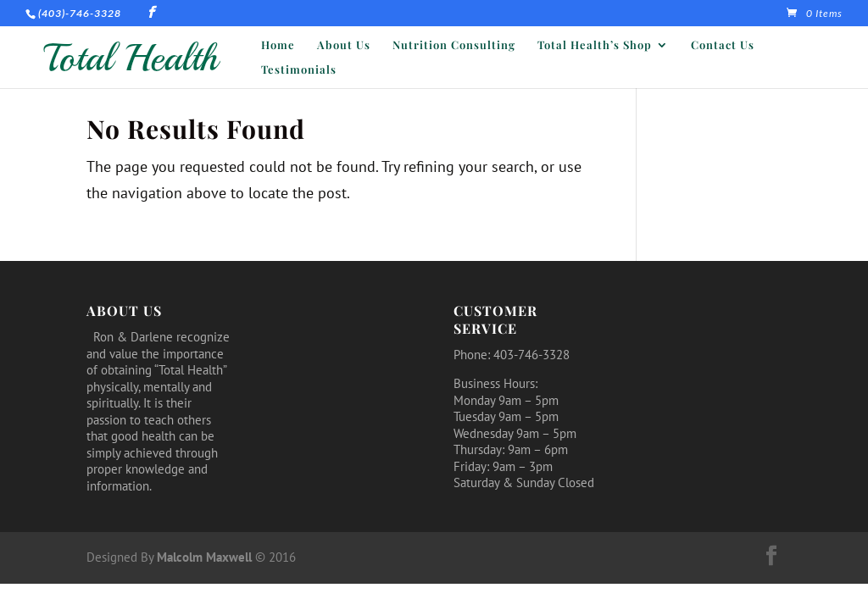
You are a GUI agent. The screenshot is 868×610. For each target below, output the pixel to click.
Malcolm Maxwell (204, 557)
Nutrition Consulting (454, 45)
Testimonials (299, 70)
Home (278, 45)
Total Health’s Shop (595, 45)
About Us (344, 45)
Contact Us (723, 45)
